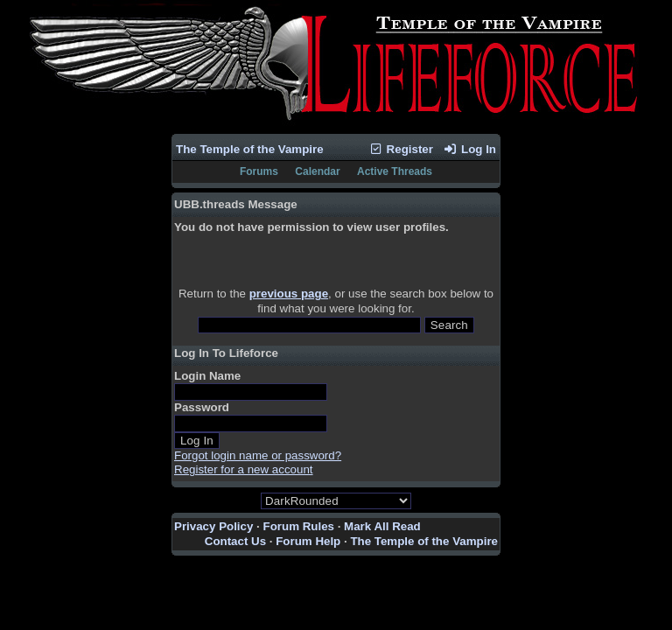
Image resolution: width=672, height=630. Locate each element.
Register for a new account (244, 469)
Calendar (317, 171)
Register (401, 149)
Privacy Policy (213, 526)
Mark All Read (382, 526)
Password (202, 407)
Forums (259, 171)
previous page (289, 294)
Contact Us (235, 541)
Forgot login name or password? (258, 455)
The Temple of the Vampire (250, 149)
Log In (470, 149)
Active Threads (395, 171)
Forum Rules (299, 526)
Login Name (207, 376)
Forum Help (308, 541)
